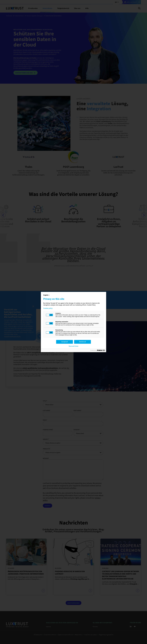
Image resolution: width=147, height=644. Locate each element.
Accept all (65, 342)
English (47, 295)
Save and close (73, 346)
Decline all (82, 342)
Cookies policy (48, 308)
